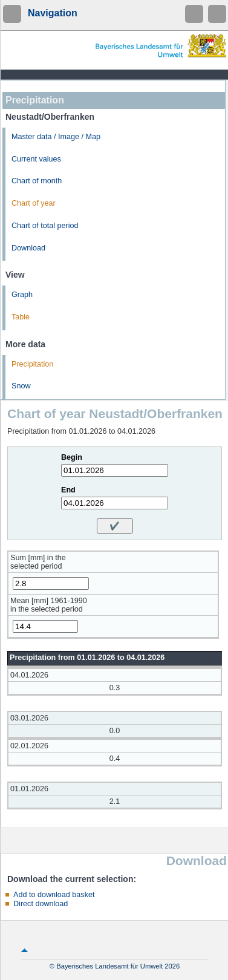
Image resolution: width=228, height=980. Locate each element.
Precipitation (32, 364)
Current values (36, 159)
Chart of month (37, 181)
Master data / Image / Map (56, 137)
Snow (21, 386)
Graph (22, 295)
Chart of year (34, 203)
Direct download (41, 904)
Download (28, 248)
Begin (72, 457)
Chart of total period (45, 226)
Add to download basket (54, 895)
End (68, 490)
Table (21, 317)
